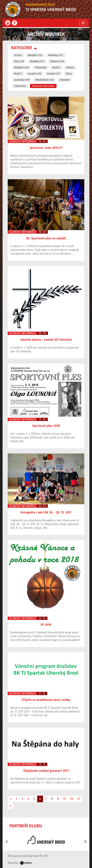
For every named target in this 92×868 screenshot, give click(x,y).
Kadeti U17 (53, 74)
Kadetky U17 (56, 55)
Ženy (69, 74)
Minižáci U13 (35, 55)
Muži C (18, 74)
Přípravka (41, 67)
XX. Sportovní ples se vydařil (46, 238)
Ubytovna (20, 86)
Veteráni (65, 80)
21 (79, 799)
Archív (18, 55)
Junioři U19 (34, 74)
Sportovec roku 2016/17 (46, 148)
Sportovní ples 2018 (46, 426)
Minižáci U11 (37, 61)
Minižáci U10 (21, 67)
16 (72, 799)
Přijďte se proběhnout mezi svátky (46, 700)
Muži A (56, 67)
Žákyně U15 (57, 61)
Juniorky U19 (22, 80)
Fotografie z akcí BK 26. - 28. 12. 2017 (46, 512)
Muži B (70, 67)
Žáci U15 (19, 61)
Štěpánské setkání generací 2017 (46, 771)
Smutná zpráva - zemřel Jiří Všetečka (46, 340)
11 (64, 799)
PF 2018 (46, 625)
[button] (7, 840)
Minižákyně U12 (45, 80)
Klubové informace (43, 86)
